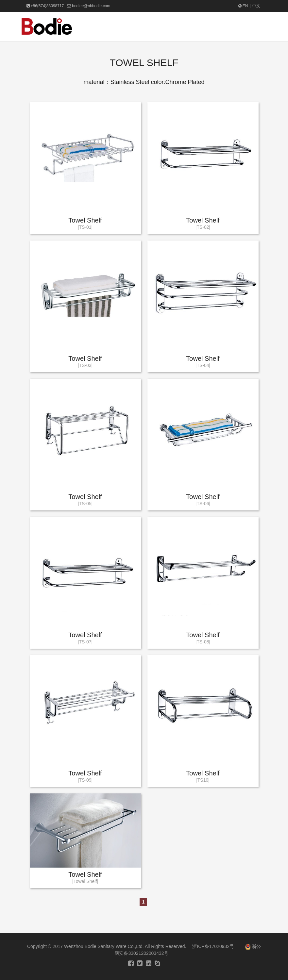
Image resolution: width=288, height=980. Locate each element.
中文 (256, 6)
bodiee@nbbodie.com (91, 6)
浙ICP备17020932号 (213, 946)
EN (243, 6)
